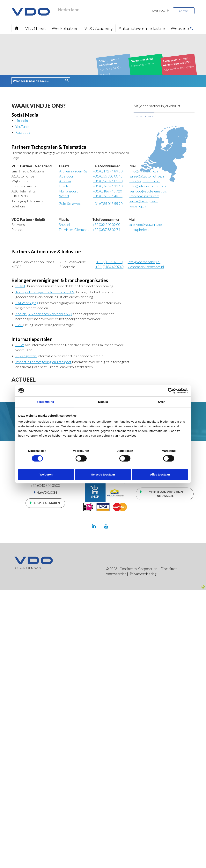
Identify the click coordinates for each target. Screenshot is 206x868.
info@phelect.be (141, 230)
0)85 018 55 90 (108, 204)
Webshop (179, 28)
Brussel (64, 225)
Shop (95, 492)
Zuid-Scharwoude (72, 204)
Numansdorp (69, 191)
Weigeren (46, 474)
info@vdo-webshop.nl (144, 262)
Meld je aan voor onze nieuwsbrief (166, 494)
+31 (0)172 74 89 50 (108, 171)
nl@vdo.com (47, 492)
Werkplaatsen (65, 28)
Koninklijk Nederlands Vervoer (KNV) (44, 314)
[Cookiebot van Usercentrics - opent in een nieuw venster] (171, 391)
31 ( (107, 191)
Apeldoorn (67, 176)
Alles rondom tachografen (178, 64)
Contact (184, 11)
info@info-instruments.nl (148, 186)
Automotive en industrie (141, 28)
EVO (19, 325)
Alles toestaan (160, 474)
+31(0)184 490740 (109, 267)
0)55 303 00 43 (108, 176)
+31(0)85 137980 (109, 262)
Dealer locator (143, 116)
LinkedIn (22, 121)
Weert (64, 196)
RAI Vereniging (27, 303)
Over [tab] (162, 402)
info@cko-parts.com (144, 196)
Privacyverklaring (143, 574)
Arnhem (65, 181)
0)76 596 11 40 (108, 186)
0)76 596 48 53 (108, 196)
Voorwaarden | (117, 574)
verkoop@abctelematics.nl (150, 191)
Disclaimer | (170, 569)
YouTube (22, 127)
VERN (20, 286)
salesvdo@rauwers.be (145, 225)
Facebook (23, 132)
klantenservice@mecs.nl (146, 267)
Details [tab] (103, 402)
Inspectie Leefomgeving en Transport (43, 362)
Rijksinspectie (26, 356)
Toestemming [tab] (45, 402)
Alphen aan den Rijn (74, 171)
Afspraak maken (47, 503)
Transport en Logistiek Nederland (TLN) (45, 292)
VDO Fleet (35, 28)
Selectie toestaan (103, 474)
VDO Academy (98, 28)
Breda (64, 186)
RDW (20, 345)
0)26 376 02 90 (108, 181)
